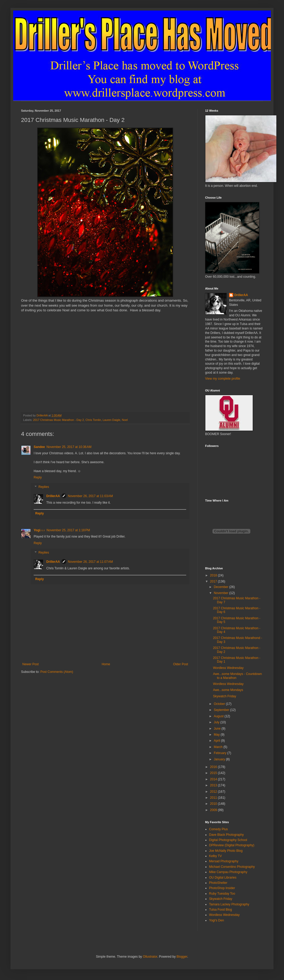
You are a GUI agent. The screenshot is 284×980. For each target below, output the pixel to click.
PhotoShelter (218, 883)
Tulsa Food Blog (220, 910)
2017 (214, 581)
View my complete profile (223, 379)
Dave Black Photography (226, 835)
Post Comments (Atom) (57, 672)
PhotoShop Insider (222, 888)
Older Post (181, 664)
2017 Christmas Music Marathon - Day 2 (59, 420)
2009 (214, 810)
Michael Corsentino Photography (232, 867)
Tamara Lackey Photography (229, 904)
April (217, 741)
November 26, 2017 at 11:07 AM (90, 562)
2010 (214, 804)
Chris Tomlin (93, 420)
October (220, 704)
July (217, 722)
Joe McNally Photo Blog (226, 851)
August (219, 716)
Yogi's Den (217, 920)
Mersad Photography (224, 861)
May (217, 735)
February (220, 753)
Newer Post (31, 664)
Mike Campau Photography (228, 872)
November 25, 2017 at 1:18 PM (68, 530)
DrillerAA (53, 496)
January (220, 759)
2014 (214, 779)
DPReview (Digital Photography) (232, 845)
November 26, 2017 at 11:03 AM (90, 496)
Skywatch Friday (225, 696)
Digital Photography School (228, 840)
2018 (214, 575)
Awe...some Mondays (228, 690)
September (222, 710)
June (218, 729)
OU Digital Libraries (223, 878)
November (222, 593)
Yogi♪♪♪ (39, 530)
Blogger (182, 957)
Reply (38, 477)
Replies (44, 487)
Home (106, 664)
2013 (214, 785)
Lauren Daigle (111, 420)
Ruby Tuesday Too (222, 894)
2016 (214, 767)
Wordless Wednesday (228, 668)
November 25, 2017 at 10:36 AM (69, 447)
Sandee (39, 447)
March (219, 747)
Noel (125, 420)
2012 (214, 792)
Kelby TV (215, 856)
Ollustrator (150, 957)
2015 (214, 773)
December (222, 587)
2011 (214, 798)
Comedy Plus (218, 829)
